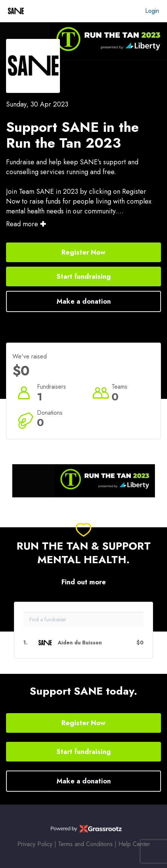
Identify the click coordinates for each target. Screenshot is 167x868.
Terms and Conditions (85, 844)
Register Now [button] (83, 252)
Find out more (84, 582)
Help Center (134, 844)
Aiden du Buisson (80, 643)
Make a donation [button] (84, 301)
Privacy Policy (35, 844)
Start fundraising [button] (84, 276)
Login (152, 11)
